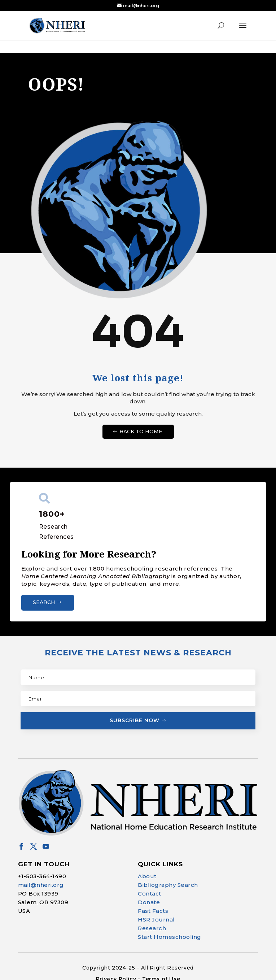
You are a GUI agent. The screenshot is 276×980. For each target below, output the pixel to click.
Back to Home (141, 430)
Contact (150, 892)
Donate (149, 901)
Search (44, 601)
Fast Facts (153, 910)
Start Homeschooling (170, 936)
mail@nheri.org (41, 884)
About (147, 875)
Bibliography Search (168, 884)
